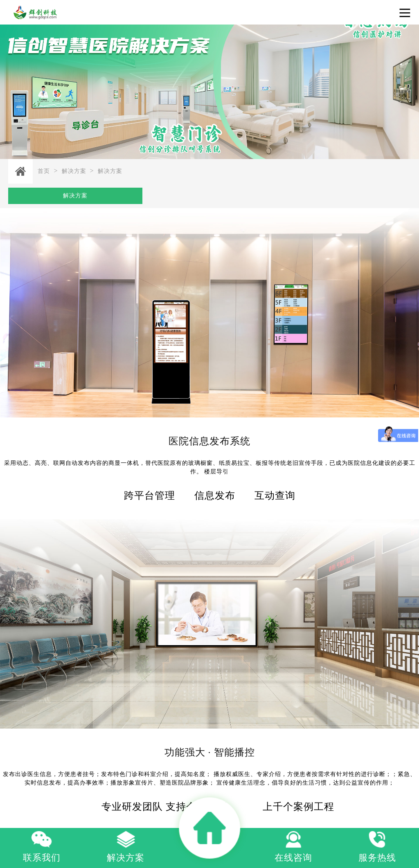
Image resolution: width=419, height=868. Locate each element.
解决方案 (74, 171)
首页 (44, 171)
